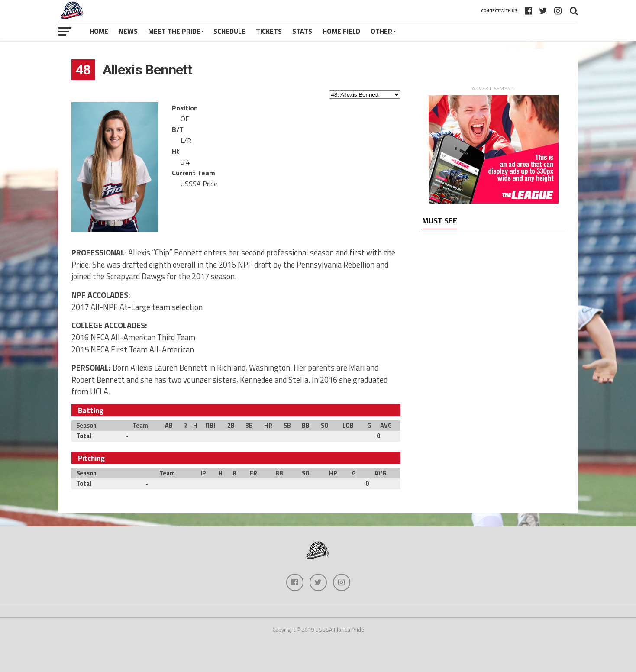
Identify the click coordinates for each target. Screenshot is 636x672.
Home (99, 31)
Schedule (229, 31)
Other (381, 31)
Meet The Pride (174, 31)
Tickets (269, 31)
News (128, 31)
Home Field (341, 31)
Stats (302, 31)
